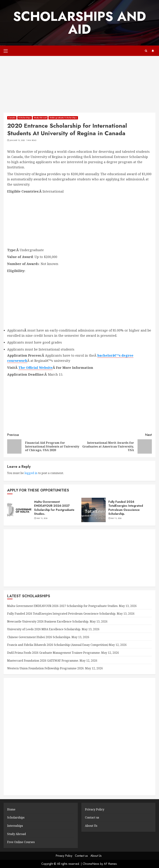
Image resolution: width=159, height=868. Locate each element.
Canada (12, 118)
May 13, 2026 (42, 518)
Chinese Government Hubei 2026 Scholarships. (39, 637)
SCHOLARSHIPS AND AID (79, 23)
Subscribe (153, 51)
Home (11, 809)
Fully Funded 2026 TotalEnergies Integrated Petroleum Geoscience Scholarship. (126, 508)
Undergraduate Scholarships (63, 118)
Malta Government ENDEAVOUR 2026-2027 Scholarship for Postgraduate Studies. (54, 508)
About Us (91, 826)
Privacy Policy (95, 809)
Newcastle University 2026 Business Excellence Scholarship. (48, 621)
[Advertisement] (79, 86)
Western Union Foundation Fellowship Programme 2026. (46, 668)
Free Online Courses (21, 842)
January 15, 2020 (17, 140)
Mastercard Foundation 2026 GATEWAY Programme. (43, 661)
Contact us (92, 817)
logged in (31, 473)
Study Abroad (40, 118)
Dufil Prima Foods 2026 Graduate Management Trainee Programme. (54, 653)
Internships (15, 826)
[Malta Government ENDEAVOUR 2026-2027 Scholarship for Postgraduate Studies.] (19, 510)
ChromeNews (91, 864)
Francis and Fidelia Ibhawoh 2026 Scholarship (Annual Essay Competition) (58, 645)
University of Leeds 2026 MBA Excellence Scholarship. (44, 629)
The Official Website (36, 368)
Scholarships (25, 118)
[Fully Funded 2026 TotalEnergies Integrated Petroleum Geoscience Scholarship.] (94, 510)
